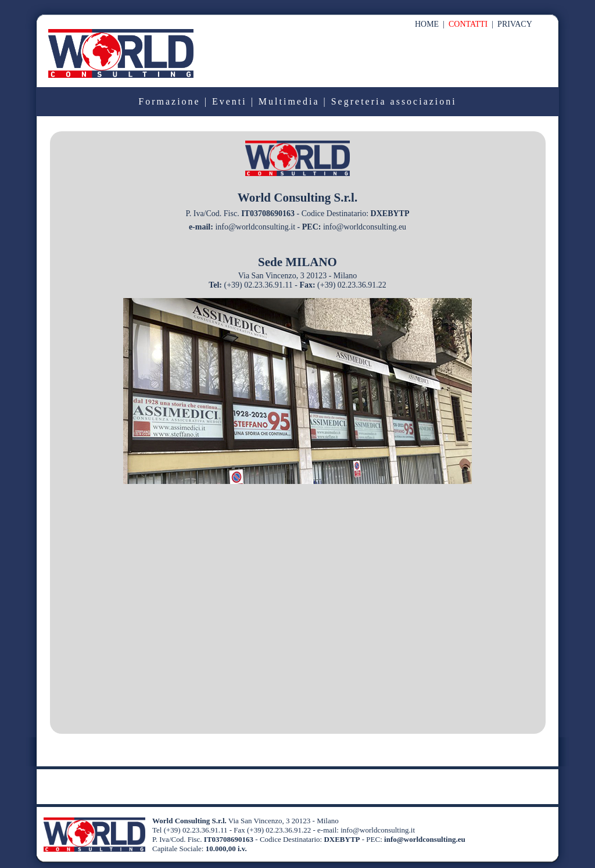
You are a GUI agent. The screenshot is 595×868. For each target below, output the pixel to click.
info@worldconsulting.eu (363, 227)
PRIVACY (515, 24)
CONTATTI (468, 24)
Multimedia (289, 101)
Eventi (230, 101)
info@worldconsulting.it (255, 227)
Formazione (169, 101)
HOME (427, 24)
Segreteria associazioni (394, 101)
